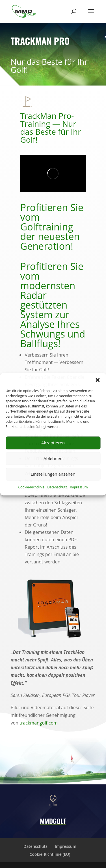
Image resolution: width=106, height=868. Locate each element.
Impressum (79, 487)
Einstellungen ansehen (53, 474)
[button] (98, 380)
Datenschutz (57, 487)
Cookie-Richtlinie (31, 487)
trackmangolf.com (39, 723)
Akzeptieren (53, 443)
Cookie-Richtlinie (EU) (50, 854)
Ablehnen (53, 458)
